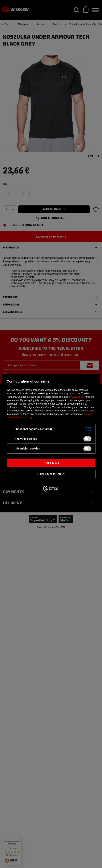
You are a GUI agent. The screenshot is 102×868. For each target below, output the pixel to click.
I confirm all (51, 463)
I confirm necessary (51, 474)
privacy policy (77, 397)
